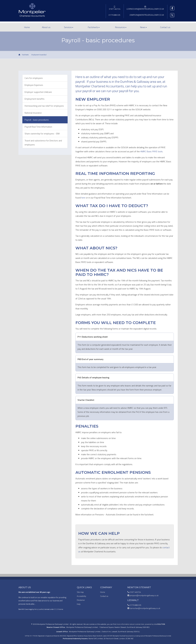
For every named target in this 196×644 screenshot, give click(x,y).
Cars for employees (34, 78)
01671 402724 (114, 8)
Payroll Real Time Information (38, 127)
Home (27, 27)
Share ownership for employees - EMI (42, 134)
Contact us (165, 27)
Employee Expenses (34, 85)
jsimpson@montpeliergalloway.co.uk (147, 15)
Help (79, 604)
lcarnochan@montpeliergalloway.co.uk (145, 8)
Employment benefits (35, 99)
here (83, 198)
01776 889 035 (114, 15)
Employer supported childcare (38, 92)
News (143, 27)
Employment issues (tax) (39, 55)
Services (69, 27)
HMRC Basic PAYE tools (151, 151)
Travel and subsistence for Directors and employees (43, 143)
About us (46, 27)
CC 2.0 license (59, 609)
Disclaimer (81, 600)
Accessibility (81, 596)
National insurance (33, 113)
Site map (80, 592)
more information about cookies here (130, 624)
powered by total (155, 624)
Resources (121, 27)
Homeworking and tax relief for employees (44, 106)
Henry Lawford (39, 609)
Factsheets (94, 27)
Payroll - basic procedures (37, 120)
